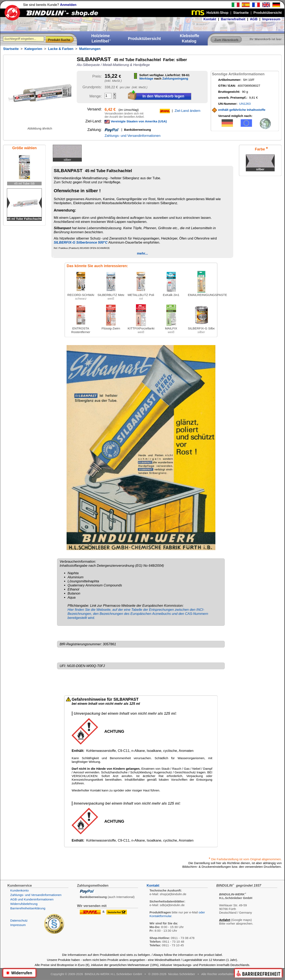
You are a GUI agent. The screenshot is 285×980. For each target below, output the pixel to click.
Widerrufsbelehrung (24, 904)
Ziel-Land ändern (187, 111)
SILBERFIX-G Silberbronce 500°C (81, 242)
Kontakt (210, 19)
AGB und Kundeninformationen (32, 899)
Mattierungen (90, 49)
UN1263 (245, 104)
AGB (254, 19)
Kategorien (33, 49)
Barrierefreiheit (233, 19)
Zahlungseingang (175, 78)
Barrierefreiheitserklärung (28, 908)
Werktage (146, 78)
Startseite (11, 49)
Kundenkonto (19, 890)
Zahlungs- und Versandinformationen (132, 136)
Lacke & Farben (61, 49)
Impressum (271, 19)
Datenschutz (19, 920)
